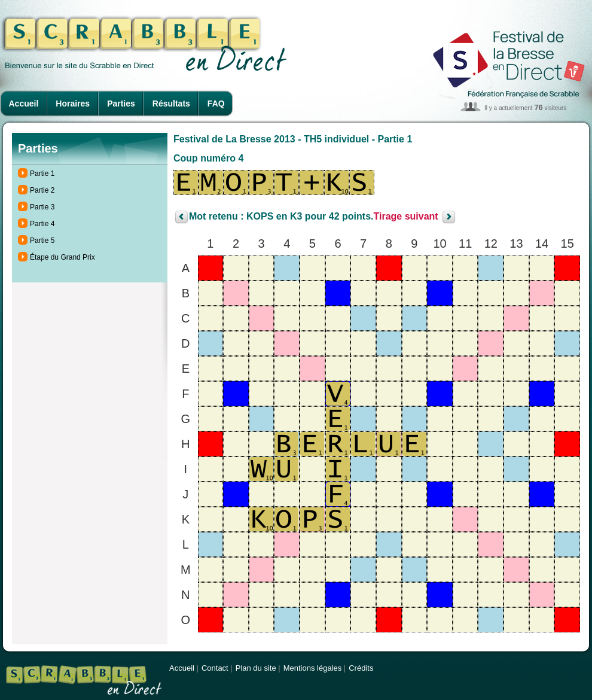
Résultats (171, 104)
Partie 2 (42, 190)
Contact (215, 668)
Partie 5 (42, 241)
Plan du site (256, 668)
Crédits (361, 668)
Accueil (24, 104)
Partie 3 (42, 207)
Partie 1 (42, 174)
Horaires (73, 104)
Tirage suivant (405, 217)
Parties (121, 104)
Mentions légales (313, 668)
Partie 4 (42, 224)
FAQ (216, 104)
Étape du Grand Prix (62, 257)
